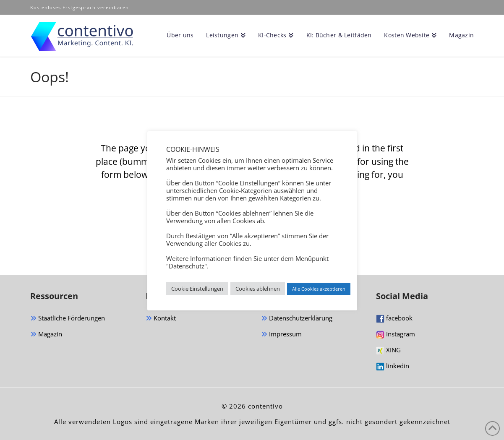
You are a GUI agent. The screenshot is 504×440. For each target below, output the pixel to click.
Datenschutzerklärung (297, 319)
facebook (394, 318)
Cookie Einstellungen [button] (197, 289)
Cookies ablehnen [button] (258, 289)
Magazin (46, 335)
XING (388, 350)
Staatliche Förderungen (68, 319)
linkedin (393, 366)
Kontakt (161, 319)
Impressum (281, 335)
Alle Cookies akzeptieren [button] (319, 289)
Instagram (396, 334)
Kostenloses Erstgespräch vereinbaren (80, 7)
